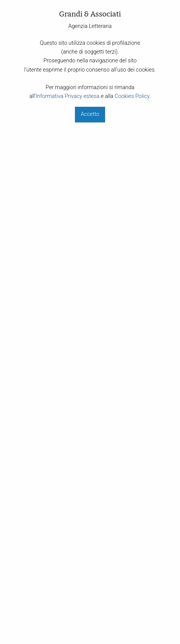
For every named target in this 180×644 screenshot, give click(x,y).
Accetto (90, 114)
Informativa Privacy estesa (67, 96)
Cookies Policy (132, 96)
